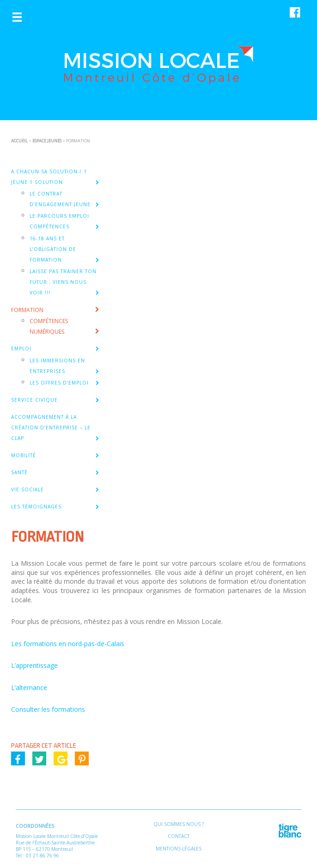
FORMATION (27, 310)
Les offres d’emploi (59, 383)
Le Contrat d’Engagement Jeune (60, 199)
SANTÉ (19, 472)
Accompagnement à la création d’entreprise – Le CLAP (51, 428)
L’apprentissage (34, 665)
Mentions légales (179, 849)
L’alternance (29, 688)
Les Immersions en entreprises (57, 366)
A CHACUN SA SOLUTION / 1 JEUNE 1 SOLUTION (49, 177)
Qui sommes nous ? (179, 824)
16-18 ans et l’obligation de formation (53, 249)
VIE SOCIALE (27, 489)
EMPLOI (21, 348)
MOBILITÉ (24, 455)
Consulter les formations (48, 709)
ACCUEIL (19, 141)
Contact (179, 836)
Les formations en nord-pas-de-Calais (68, 644)
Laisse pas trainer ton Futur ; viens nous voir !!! (63, 282)
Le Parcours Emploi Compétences (59, 221)
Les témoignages (36, 507)
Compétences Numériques (49, 326)
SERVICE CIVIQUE (34, 400)
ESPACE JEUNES (47, 141)
